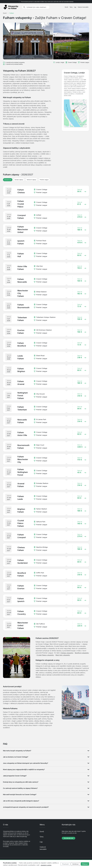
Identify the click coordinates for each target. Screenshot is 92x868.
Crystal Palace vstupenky (45, 655)
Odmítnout (75, 864)
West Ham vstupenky (63, 655)
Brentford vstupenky (82, 653)
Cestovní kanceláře (83, 7)
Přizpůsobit (65, 864)
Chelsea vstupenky (67, 653)
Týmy (71, 7)
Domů (66, 7)
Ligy (75, 7)
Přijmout (85, 864)
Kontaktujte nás (69, 838)
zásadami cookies (46, 865)
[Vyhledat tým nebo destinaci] (37, 7)
